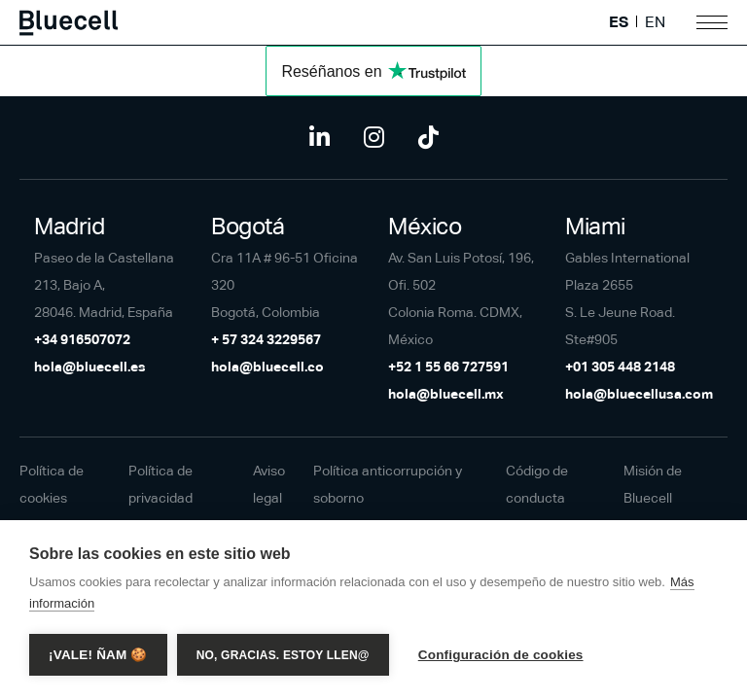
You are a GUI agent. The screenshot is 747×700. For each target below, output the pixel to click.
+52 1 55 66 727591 (448, 367)
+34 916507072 (82, 339)
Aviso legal (269, 484)
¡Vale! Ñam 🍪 (98, 655)
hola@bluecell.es (90, 367)
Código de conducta (537, 484)
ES (619, 22)
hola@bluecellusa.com (639, 394)
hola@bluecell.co (267, 367)
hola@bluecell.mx (446, 394)
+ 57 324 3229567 (266, 339)
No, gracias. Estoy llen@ (283, 655)
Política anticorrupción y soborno (388, 484)
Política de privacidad (160, 484)
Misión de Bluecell (653, 484)
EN (655, 22)
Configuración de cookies (501, 655)
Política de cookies (52, 484)
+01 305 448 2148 (620, 367)
